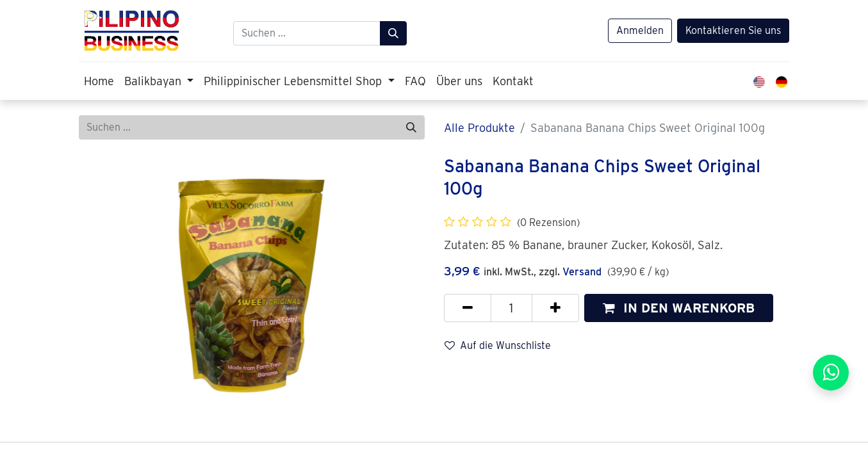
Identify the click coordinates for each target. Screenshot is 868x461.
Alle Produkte (479, 128)
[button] (679, 308)
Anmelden (640, 30)
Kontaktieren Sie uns (733, 30)
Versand (582, 272)
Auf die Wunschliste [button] (498, 345)
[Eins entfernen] (468, 308)
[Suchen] (393, 33)
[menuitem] (99, 81)
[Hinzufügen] (555, 308)
